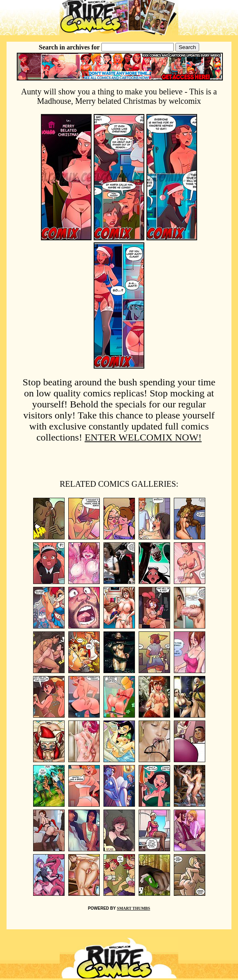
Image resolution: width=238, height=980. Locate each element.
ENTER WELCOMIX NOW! (143, 437)
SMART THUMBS (134, 908)
